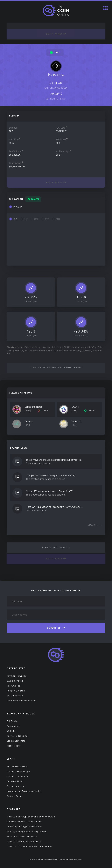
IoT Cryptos (14, 686)
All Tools (12, 721)
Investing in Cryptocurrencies (24, 791)
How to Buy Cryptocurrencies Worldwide (31, 817)
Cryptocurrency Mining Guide (24, 822)
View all (95, 525)
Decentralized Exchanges (22, 701)
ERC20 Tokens (15, 696)
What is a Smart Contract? (22, 836)
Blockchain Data (16, 741)
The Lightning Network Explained (26, 832)
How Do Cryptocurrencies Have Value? (30, 846)
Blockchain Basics (17, 766)
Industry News (15, 781)
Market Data (14, 746)
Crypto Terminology (19, 771)
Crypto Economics (17, 776)
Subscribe (56, 628)
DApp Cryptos (15, 681)
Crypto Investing (17, 786)
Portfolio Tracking (17, 736)
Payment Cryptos (17, 676)
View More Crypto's (56, 548)
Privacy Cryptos (16, 691)
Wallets (11, 731)
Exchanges (13, 726)
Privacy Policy (15, 796)
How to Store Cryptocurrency (24, 841)
